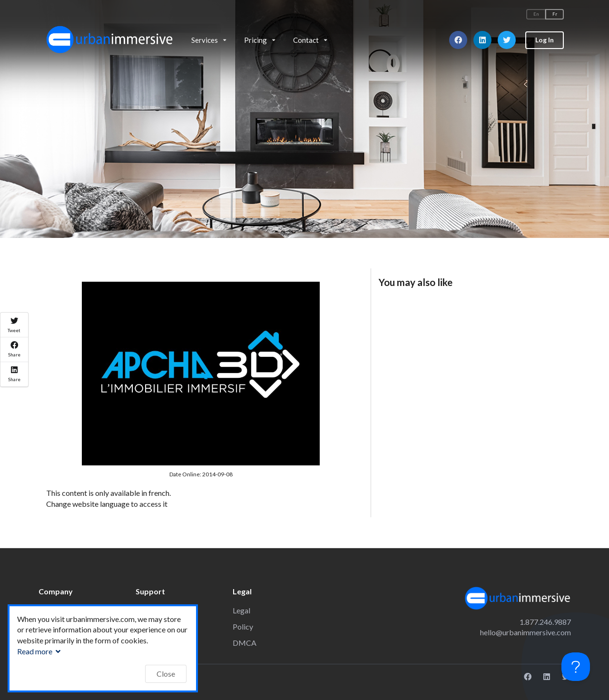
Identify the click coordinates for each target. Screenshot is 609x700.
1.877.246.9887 (545, 622)
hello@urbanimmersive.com (526, 632)
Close (166, 674)
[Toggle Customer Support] (576, 667)
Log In (545, 40)
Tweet (14, 325)
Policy (243, 626)
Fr (555, 14)
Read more (40, 651)
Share (14, 349)
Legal (241, 610)
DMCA (245, 643)
